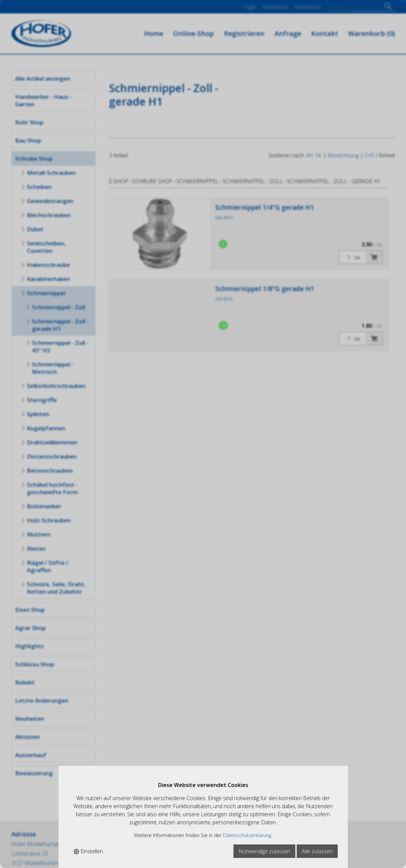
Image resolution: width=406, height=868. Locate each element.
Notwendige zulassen (264, 851)
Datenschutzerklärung (247, 835)
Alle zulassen (317, 851)
